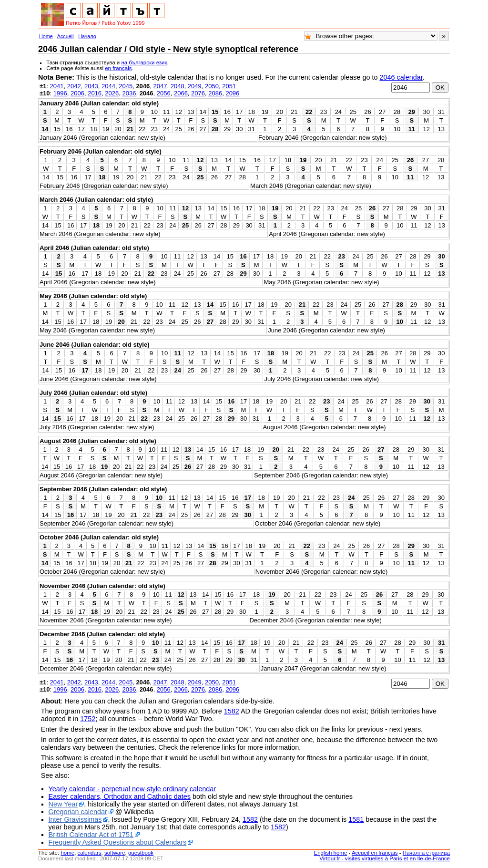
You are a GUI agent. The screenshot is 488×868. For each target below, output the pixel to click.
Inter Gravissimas (75, 819)
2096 (232, 93)
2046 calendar (401, 77)
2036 (129, 93)
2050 (212, 86)
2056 (164, 93)
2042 (74, 86)
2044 (108, 86)
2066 (181, 93)
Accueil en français (375, 853)
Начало (87, 36)
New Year (63, 804)
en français (118, 68)
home (67, 853)
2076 (198, 93)
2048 (178, 86)
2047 (160, 86)
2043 (91, 86)
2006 (77, 93)
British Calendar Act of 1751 (91, 835)
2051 (229, 86)
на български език (144, 62)
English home (331, 853)
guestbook (141, 853)
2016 (95, 93)
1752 (88, 719)
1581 (356, 819)
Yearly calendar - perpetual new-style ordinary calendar (132, 789)
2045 (126, 86)
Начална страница (426, 853)
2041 (57, 86)
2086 (215, 93)
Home (46, 36)
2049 (195, 86)
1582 (232, 711)
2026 (112, 93)
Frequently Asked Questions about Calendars (118, 842)
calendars (90, 853)
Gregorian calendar (78, 812)
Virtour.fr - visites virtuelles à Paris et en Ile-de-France (385, 858)
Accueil (66, 36)
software (115, 853)
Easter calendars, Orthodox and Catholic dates (120, 796)
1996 (60, 93)
